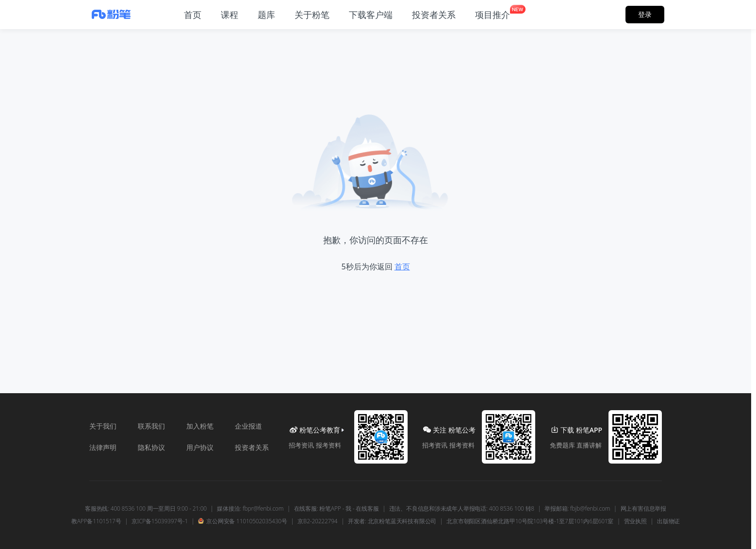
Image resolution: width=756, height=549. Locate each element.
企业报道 (248, 426)
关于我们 (103, 426)
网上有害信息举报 (643, 509)
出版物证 (668, 521)
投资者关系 (252, 447)
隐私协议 (151, 447)
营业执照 (635, 521)
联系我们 (151, 426)
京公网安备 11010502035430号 (242, 521)
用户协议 (200, 447)
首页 (402, 266)
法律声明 (103, 447)
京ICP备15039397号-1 (160, 521)
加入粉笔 (200, 426)
